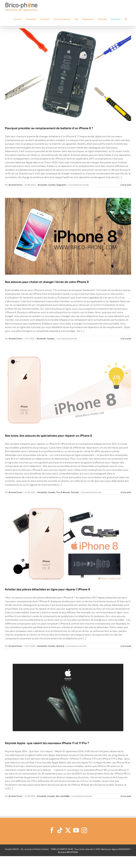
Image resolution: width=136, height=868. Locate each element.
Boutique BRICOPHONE (68, 852)
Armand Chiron (15, 185)
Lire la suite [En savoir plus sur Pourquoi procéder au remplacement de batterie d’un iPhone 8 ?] (126, 185)
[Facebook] (52, 830)
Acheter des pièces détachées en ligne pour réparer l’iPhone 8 (47, 589)
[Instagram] (84, 830)
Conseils (52, 185)
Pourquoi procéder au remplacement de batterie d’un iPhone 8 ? (49, 128)
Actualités (42, 185)
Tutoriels (75, 492)
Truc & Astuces (63, 492)
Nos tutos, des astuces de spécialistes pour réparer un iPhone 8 (48, 435)
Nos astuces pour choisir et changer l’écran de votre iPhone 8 (47, 282)
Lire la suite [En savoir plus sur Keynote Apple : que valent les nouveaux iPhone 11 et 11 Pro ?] (126, 796)
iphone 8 (60, 646)
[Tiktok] (60, 830)
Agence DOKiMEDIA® (121, 849)
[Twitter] (68, 830)
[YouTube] (76, 830)
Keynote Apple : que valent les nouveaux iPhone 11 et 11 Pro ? (47, 743)
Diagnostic (61, 185)
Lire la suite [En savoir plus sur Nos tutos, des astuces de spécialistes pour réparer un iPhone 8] (126, 492)
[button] (126, 19)
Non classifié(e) (63, 796)
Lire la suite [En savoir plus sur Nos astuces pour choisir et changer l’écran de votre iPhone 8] (126, 338)
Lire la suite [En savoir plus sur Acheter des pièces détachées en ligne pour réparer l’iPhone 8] (126, 646)
